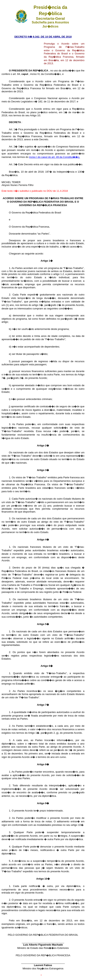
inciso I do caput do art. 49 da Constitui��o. (55, 157)
